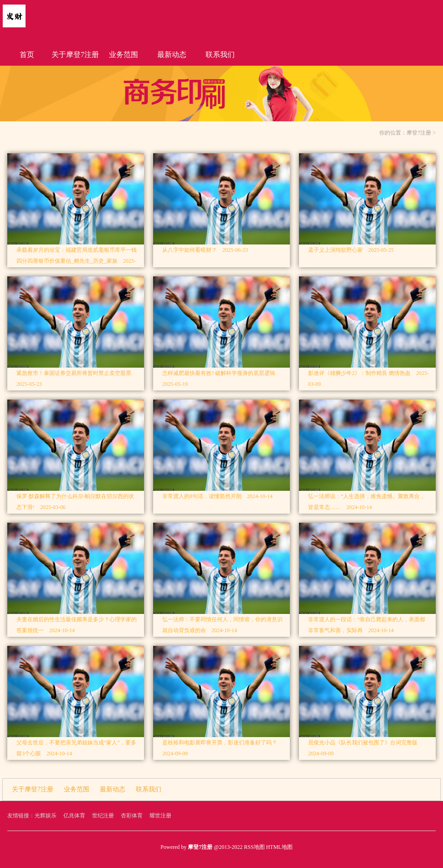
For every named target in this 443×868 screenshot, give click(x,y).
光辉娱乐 (46, 816)
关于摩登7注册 (75, 55)
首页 (27, 55)
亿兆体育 (74, 816)
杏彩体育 (132, 816)
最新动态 (172, 55)
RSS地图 (254, 847)
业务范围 (124, 55)
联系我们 (220, 55)
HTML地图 (279, 847)
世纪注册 (103, 816)
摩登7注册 (419, 133)
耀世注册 (160, 816)
